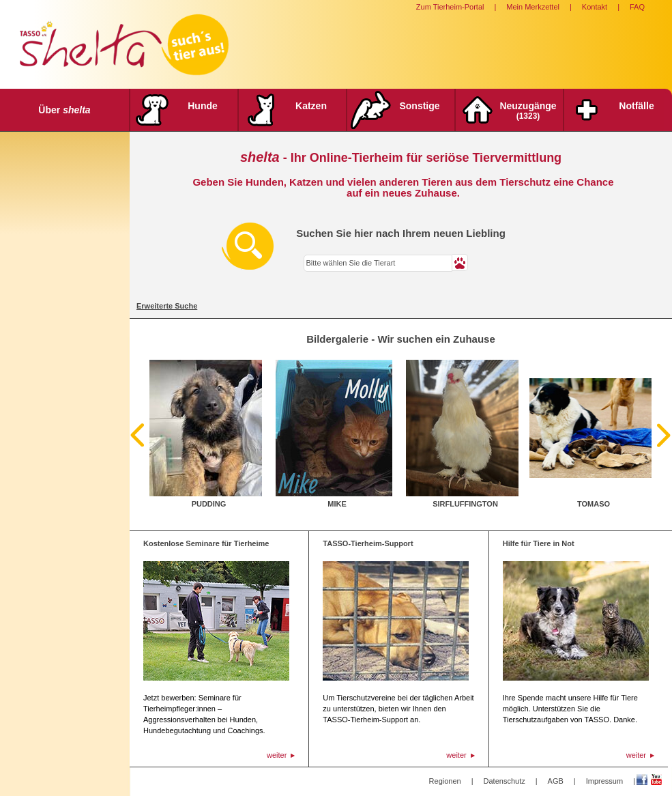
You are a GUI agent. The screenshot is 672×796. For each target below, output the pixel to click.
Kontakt (595, 7)
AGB (556, 781)
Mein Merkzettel (533, 7)
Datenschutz (505, 781)
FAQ (637, 7)
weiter (277, 755)
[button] (460, 262)
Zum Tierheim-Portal (450, 7)
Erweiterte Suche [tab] (167, 306)
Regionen (445, 781)
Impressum (604, 781)
